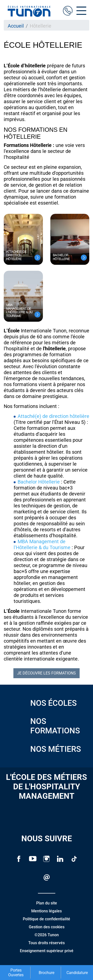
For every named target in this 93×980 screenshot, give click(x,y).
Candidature (77, 973)
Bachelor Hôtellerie (39, 482)
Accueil (16, 26)
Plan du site (47, 903)
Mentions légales (46, 911)
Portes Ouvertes (16, 973)
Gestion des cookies (47, 927)
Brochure (46, 973)
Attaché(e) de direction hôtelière (53, 416)
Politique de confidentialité (46, 919)
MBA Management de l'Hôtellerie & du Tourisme (42, 544)
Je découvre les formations (46, 673)
